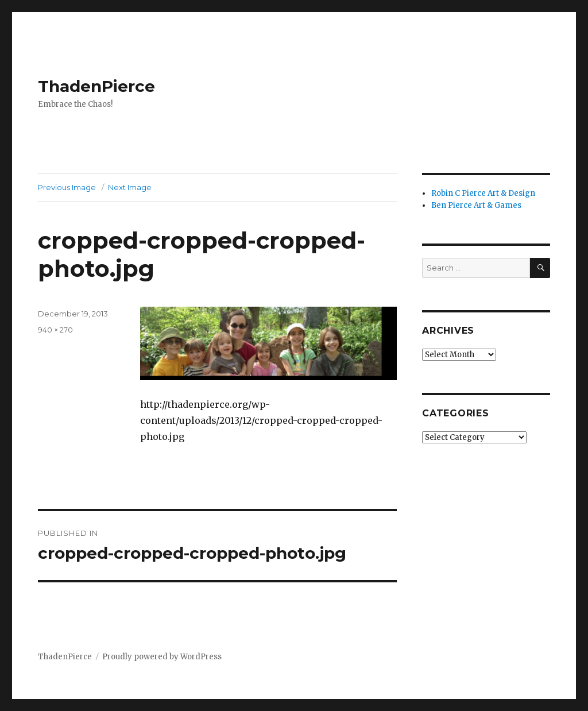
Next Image (130, 187)
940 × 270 (55, 330)
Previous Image (67, 187)
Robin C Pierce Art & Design (483, 193)
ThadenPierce (96, 86)
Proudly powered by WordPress (162, 657)
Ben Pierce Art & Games (476, 205)
